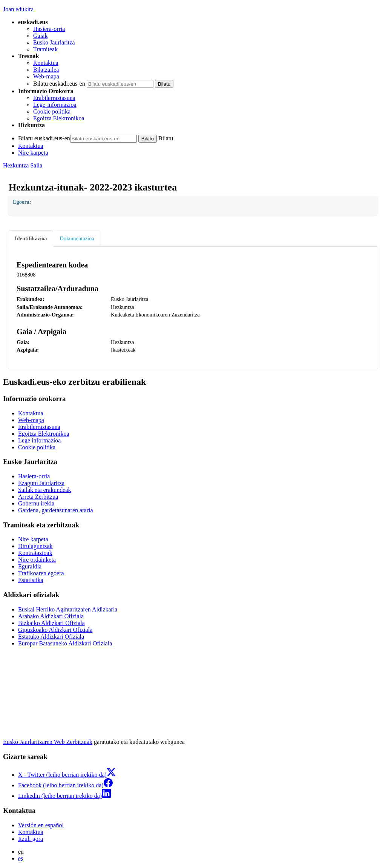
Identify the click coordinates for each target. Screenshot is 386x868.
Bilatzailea (46, 70)
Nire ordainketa (37, 560)
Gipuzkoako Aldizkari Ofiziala (55, 630)
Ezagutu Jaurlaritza (41, 483)
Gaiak (40, 36)
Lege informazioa (39, 440)
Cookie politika (52, 111)
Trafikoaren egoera (41, 573)
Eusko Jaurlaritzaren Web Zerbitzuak (48, 742)
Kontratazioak (35, 553)
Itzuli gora (31, 839)
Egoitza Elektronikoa (59, 118)
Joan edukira (18, 9)
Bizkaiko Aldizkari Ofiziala (51, 623)
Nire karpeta (33, 153)
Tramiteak (45, 49)
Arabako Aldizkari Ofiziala (51, 616)
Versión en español (41, 825)
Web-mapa (46, 76)
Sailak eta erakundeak (44, 490)
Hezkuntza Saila (23, 165)
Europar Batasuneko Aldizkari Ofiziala (65, 643)
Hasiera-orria (49, 29)
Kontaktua (46, 63)
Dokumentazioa (77, 238)
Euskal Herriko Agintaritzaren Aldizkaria (68, 609)
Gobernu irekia (36, 503)
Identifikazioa (31, 238)
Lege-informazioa (55, 105)
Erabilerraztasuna (54, 98)
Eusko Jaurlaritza (54, 42)
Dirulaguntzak (35, 546)
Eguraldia (30, 566)
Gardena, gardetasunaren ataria (56, 510)
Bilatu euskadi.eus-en (59, 84)
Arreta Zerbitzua (38, 497)
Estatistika (31, 580)
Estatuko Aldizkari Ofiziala (51, 637)
